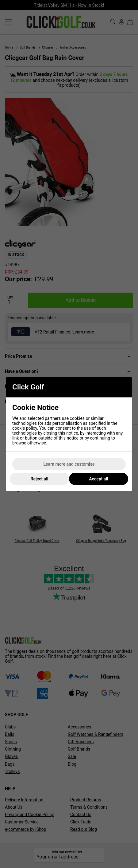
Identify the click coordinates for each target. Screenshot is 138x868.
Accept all (98, 479)
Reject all (40, 479)
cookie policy (25, 428)
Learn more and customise (69, 464)
